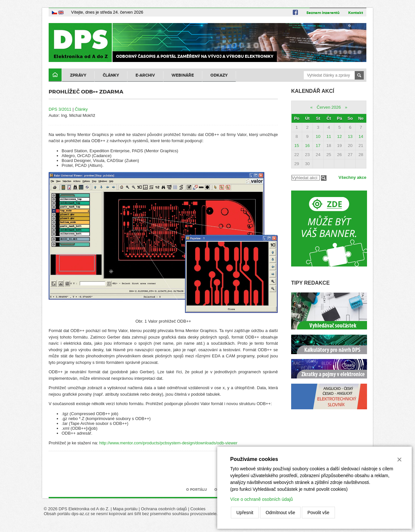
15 (297, 146)
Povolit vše (318, 513)
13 (350, 136)
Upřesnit (245, 513)
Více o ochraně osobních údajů (261, 499)
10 (318, 136)
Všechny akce (352, 177)
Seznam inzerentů (323, 13)
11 (329, 136)
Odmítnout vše (280, 513)
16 (307, 146)
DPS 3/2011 (60, 109)
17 (318, 146)
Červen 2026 (329, 107)
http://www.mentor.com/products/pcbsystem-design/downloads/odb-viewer (168, 443)
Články (111, 75)
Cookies (198, 509)
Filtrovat (324, 178)
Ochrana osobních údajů (164, 509)
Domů (55, 75)
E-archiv (145, 75)
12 (339, 136)
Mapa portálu (125, 509)
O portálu (196, 489)
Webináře (183, 75)
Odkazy (219, 75)
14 (361, 136)
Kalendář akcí (313, 91)
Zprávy (78, 75)
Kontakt (356, 13)
